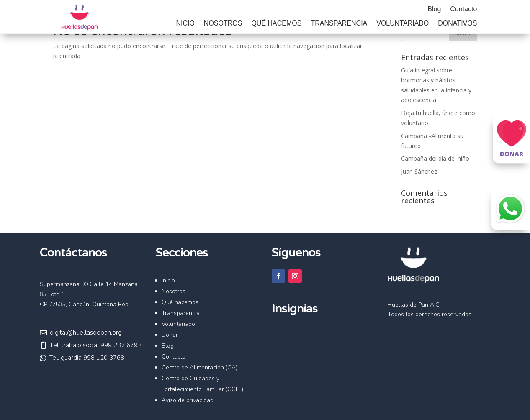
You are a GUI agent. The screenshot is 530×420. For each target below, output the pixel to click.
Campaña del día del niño (435, 158)
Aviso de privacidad (188, 400)
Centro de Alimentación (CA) (199, 367)
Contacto (463, 9)
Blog (434, 9)
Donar (170, 335)
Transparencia (339, 24)
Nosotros (223, 24)
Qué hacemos (276, 24)
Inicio (184, 24)
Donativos (457, 24)
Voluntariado (403, 24)
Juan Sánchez (419, 171)
